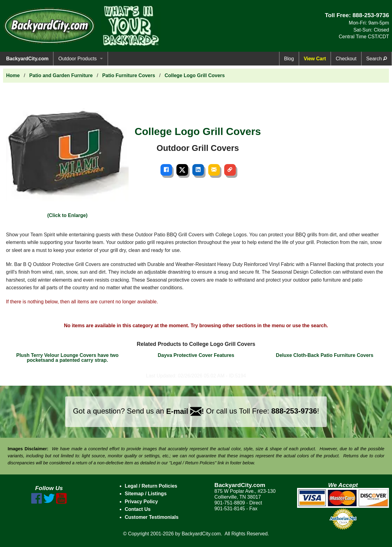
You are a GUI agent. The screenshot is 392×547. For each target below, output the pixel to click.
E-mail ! (185, 411)
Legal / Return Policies (151, 486)
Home (13, 75)
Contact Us (138, 509)
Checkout (346, 59)
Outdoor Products (77, 59)
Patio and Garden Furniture (61, 75)
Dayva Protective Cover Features (196, 355)
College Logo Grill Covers (194, 75)
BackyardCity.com (27, 59)
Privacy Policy (141, 502)
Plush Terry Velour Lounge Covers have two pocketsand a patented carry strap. (67, 358)
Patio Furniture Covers (129, 75)
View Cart (315, 59)
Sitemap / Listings (146, 494)
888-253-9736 (371, 15)
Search (377, 59)
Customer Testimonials (152, 517)
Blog (289, 59)
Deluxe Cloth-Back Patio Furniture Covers (325, 355)
